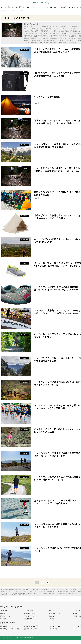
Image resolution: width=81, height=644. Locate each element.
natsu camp (76, 629)
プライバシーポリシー (55, 613)
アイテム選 (63, 7)
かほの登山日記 (53, 629)
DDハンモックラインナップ (56, 626)
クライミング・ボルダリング (31, 7)
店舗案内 (51, 616)
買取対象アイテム (5, 616)
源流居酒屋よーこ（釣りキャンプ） (10, 629)
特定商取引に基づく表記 (31, 613)
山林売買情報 (4, 626)
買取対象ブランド (29, 616)
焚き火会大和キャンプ (30, 629)
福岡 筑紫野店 (28, 619)
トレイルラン (72, 7)
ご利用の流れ (4, 611)
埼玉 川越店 (3, 619)
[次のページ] (47, 583)
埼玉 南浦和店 (77, 616)
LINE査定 (51, 619)
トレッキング (54, 7)
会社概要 (2, 613)
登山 (9, 7)
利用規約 (76, 613)
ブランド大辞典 (17, 7)
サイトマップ (52, 611)
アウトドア (45, 7)
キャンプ (3, 7)
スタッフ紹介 (77, 611)
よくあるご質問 (29, 611)
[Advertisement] (42, 573)
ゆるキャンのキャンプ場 (31, 626)
